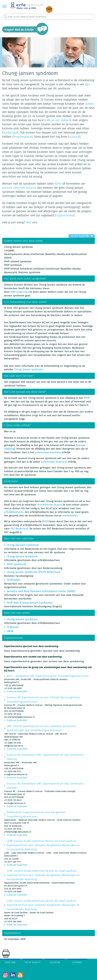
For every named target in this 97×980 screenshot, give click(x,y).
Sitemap (77, 962)
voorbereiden (70, 516)
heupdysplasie (22, 137)
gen (88, 84)
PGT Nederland (19, 529)
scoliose (74, 137)
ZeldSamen (14, 580)
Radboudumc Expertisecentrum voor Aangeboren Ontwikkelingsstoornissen (36, 814)
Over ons (10, 962)
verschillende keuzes (49, 505)
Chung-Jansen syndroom (28, 369)
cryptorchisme (65, 215)
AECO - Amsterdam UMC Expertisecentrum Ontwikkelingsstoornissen (48, 676)
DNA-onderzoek (20, 292)
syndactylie (10, 132)
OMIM (10, 631)
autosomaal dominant (48, 452)
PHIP (87, 398)
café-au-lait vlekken (58, 120)
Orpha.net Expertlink (17, 691)
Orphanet (13, 627)
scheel (89, 104)
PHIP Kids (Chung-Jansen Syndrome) (30, 603)
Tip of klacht (32, 962)
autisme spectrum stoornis (19, 188)
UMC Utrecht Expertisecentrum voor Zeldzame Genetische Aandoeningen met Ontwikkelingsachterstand (41, 728)
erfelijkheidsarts (14, 512)
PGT (45, 521)
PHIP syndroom (16, 564)
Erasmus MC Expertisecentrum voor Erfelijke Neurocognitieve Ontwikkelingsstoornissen (43, 699)
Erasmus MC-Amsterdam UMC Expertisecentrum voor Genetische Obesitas (45, 757)
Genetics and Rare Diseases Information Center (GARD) (41, 591)
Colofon (55, 962)
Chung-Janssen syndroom (23, 545)
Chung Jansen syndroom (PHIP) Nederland (33, 572)
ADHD (58, 184)
